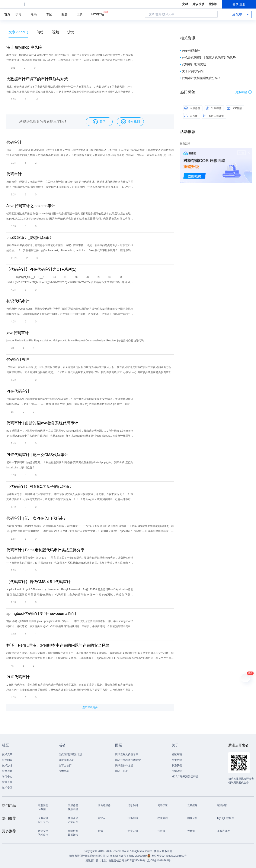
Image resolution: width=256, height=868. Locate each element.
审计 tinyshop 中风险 (24, 47)
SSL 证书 (43, 822)
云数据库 (192, 805)
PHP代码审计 (18, 391)
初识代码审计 (18, 301)
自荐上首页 (65, 765)
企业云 (102, 818)
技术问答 (7, 760)
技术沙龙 (7, 765)
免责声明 (177, 760)
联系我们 (177, 765)
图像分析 (192, 818)
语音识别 (73, 822)
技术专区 (7, 788)
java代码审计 (18, 333)
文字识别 (133, 831)
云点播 (191, 116)
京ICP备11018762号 (159, 861)
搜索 (213, 14)
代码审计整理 (18, 360)
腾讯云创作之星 (124, 765)
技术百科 (7, 782)
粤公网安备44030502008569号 (169, 856)
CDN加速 (133, 818)
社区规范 (177, 754)
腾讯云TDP (122, 771)
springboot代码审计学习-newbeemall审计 (42, 614)
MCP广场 (98, 14)
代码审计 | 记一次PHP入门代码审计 (37, 518)
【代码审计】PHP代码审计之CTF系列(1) (41, 269)
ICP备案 (234, 108)
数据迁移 (73, 835)
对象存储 (214, 108)
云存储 (42, 809)
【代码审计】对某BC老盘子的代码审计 (40, 487)
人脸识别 (43, 818)
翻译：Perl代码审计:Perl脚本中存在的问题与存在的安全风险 (58, 645)
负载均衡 (73, 831)
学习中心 (7, 777)
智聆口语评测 (214, 116)
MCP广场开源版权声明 (185, 777)
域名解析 (222, 805)
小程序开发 (224, 831)
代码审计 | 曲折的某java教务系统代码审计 (42, 423)
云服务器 (192, 108)
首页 (7, 14)
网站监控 (43, 835)
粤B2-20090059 (138, 856)
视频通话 (163, 818)
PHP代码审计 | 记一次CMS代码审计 (37, 455)
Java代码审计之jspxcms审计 (31, 206)
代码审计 (14, 142)
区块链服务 (104, 805)
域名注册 (43, 805)
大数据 (191, 831)
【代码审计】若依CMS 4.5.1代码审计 (39, 582)
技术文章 (7, 754)
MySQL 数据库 (226, 818)
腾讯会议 (73, 818)
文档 (185, 4)
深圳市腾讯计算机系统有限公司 (87, 856)
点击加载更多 (90, 707)
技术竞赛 (64, 771)
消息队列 (133, 805)
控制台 (213, 4)
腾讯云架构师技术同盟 (128, 760)
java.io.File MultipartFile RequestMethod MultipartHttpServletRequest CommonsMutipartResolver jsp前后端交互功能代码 (75, 341)
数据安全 (43, 831)
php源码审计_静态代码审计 (30, 238)
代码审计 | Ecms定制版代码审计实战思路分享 (45, 550)
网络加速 (163, 805)
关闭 (249, 153)
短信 (100, 831)
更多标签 (244, 92)
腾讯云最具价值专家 (127, 754)
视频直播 (73, 809)
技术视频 (7, 771)
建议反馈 (198, 4)
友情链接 (177, 771)
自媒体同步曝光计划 (70, 754)
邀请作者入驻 (66, 760)
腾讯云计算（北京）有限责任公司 (105, 861)
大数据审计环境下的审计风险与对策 (37, 79)
